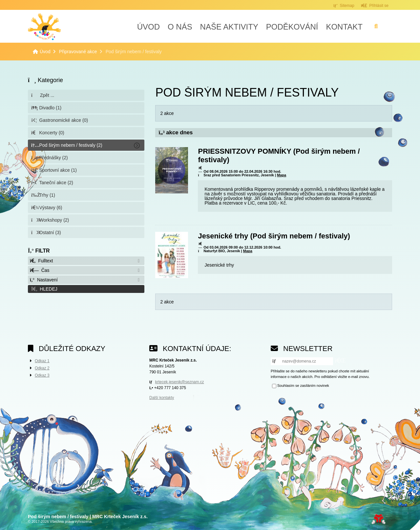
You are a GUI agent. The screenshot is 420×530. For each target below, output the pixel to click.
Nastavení (44, 280)
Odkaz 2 (42, 368)
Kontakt (344, 27)
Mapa (282, 175)
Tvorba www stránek (378, 519)
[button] (375, 5)
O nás (180, 27)
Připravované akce (78, 52)
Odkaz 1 (42, 361)
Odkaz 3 (42, 375)
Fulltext (41, 261)
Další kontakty (162, 398)
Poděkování (292, 27)
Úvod (44, 27)
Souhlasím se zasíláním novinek (303, 386)
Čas (40, 270)
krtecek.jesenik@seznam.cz (180, 382)
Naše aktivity (229, 27)
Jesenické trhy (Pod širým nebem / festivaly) (274, 236)
